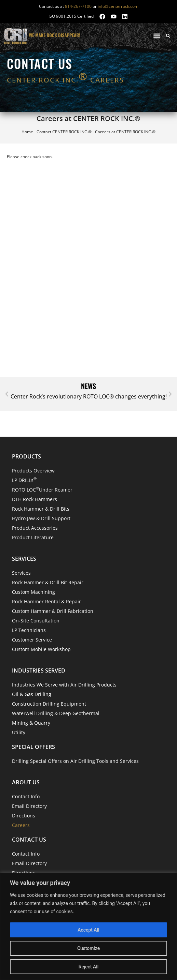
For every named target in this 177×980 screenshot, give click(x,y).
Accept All (88, 930)
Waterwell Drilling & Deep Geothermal (56, 713)
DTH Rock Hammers (35, 499)
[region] (88, 926)
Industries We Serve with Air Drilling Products (64, 685)
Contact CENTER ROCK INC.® (64, 132)
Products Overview (33, 471)
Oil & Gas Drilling (32, 694)
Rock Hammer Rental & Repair (46, 601)
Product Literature (33, 537)
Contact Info (26, 796)
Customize (89, 948)
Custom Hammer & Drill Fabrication (53, 611)
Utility (19, 732)
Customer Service (32, 640)
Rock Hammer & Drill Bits (41, 509)
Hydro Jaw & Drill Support (41, 518)
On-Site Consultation (36, 621)
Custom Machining (33, 592)
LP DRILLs (24, 480)
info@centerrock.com (118, 6)
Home (27, 132)
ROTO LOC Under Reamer (42, 489)
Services (21, 573)
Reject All (88, 967)
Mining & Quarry (31, 723)
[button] (157, 36)
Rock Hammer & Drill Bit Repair (48, 582)
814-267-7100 (78, 6)
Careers (21, 825)
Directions (24, 816)
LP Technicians (29, 630)
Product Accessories (35, 528)
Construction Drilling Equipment (49, 704)
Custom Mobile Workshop (41, 649)
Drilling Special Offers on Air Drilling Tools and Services (75, 761)
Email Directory (29, 806)
